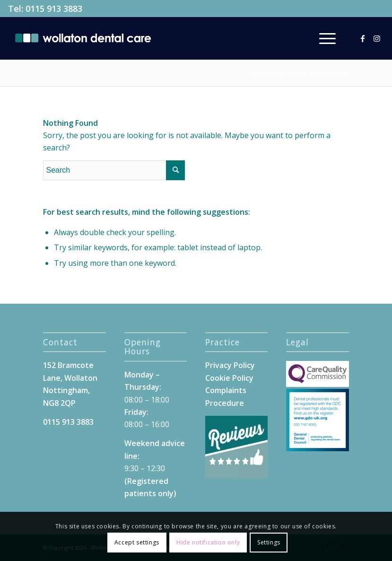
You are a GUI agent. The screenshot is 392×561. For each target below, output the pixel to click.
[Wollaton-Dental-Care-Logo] (83, 38)
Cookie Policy (229, 378)
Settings (269, 542)
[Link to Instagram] (377, 38)
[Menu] (323, 38)
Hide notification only (208, 542)
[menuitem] (323, 38)
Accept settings (137, 542)
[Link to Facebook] (363, 38)
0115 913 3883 (54, 9)
